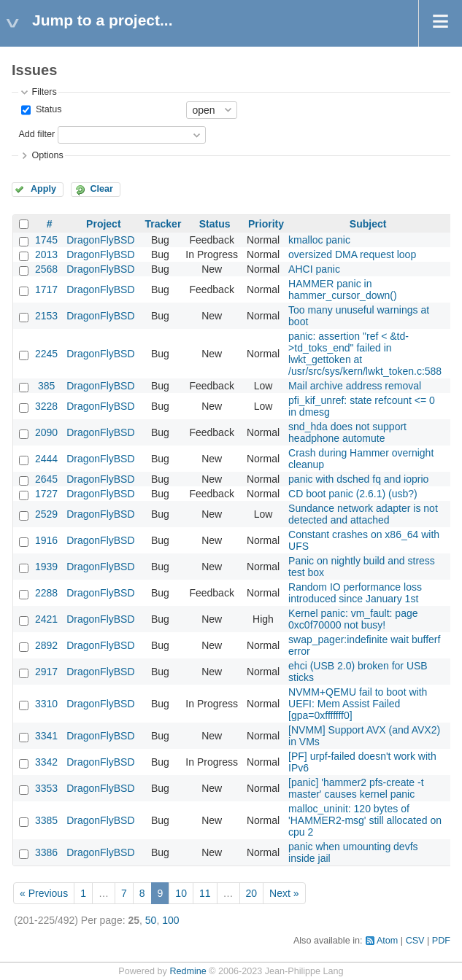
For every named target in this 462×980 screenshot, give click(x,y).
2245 (46, 354)
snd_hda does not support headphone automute (347, 432)
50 (151, 920)
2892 (46, 645)
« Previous (44, 893)
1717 (46, 289)
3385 (46, 820)
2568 (46, 269)
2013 (46, 254)
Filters (44, 92)
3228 (46, 406)
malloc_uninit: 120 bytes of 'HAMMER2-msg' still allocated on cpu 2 (365, 820)
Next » (284, 893)
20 (252, 893)
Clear (101, 189)
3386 (46, 852)
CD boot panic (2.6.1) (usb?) (353, 494)
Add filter (36, 134)
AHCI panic (314, 269)
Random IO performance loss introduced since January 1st (355, 593)
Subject (368, 224)
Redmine (188, 971)
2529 (46, 514)
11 (205, 893)
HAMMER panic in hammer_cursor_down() (343, 289)
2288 (46, 593)
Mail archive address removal (355, 386)
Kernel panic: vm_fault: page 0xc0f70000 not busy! (353, 619)
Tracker (163, 224)
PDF (441, 941)
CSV (415, 941)
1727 (46, 494)
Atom (387, 941)
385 (46, 386)
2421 (46, 619)
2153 (46, 316)
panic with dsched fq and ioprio (358, 479)
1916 (46, 540)
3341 (46, 736)
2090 (46, 432)
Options (47, 155)
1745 (46, 240)
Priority (266, 224)
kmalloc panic (319, 240)
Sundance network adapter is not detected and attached (363, 514)
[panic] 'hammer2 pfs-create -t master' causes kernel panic (356, 788)
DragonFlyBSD (100, 240)
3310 (46, 704)
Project (103, 224)
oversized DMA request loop (352, 254)
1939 (46, 567)
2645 (46, 479)
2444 (46, 459)
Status (47, 109)
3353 (46, 788)
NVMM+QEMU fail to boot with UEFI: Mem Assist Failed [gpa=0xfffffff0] (358, 704)
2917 (46, 672)
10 (181, 893)
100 (170, 920)
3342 (46, 762)
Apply (43, 189)
